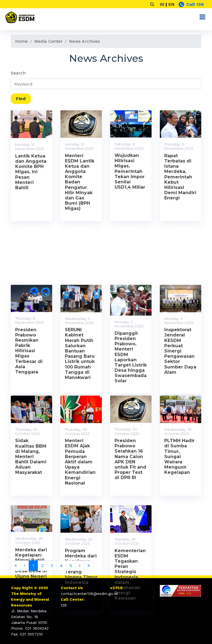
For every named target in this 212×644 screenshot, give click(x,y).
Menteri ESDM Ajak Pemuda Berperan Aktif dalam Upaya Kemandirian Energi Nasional (80, 478)
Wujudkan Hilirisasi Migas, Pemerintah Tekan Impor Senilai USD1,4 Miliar (130, 173)
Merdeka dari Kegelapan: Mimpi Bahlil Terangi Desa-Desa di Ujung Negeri (31, 580)
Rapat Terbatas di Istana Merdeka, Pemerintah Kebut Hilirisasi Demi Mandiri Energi (180, 179)
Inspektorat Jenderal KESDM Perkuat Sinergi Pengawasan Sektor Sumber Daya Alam (180, 369)
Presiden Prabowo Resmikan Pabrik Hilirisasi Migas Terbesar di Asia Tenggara (29, 368)
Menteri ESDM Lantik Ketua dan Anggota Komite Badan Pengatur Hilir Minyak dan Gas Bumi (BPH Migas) (80, 184)
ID (162, 4)
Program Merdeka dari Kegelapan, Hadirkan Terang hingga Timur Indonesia (81, 583)
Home (22, 41)
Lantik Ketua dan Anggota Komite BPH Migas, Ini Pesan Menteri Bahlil (31, 174)
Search (18, 73)
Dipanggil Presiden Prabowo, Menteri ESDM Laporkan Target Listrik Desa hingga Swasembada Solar (131, 375)
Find (21, 99)
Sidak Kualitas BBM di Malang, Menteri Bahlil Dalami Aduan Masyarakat (31, 472)
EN (171, 4)
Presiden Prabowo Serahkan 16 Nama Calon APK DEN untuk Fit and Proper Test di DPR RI (130, 475)
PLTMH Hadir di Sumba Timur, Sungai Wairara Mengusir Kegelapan (179, 472)
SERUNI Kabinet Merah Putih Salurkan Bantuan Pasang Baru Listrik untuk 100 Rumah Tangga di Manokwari (80, 371)
